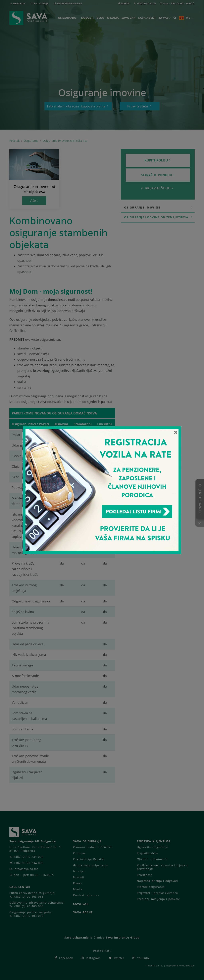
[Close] (176, 432)
